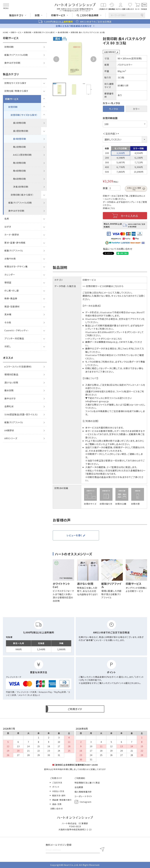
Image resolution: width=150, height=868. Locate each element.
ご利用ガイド (56, 778)
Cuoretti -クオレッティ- (17, 330)
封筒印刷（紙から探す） (22, 195)
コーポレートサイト (83, 796)
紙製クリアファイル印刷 (20, 203)
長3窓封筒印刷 (21, 131)
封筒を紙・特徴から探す (16, 91)
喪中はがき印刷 (16, 211)
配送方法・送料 (59, 795)
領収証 (8, 282)
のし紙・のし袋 (12, 290)
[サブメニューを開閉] (44, 83)
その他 (8, 322)
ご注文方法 (57, 783)
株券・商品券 (11, 298)
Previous (56, 59)
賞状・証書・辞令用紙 (15, 243)
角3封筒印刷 (19, 163)
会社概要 (79, 787)
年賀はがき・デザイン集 (16, 266)
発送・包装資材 (12, 306)
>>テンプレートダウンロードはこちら (104, 339)
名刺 (7, 219)
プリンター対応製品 (14, 338)
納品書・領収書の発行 (62, 800)
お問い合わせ (57, 809)
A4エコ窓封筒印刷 (22, 155)
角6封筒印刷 (19, 179)
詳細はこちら (109, 208)
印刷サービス (16, 32)
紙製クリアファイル (14, 251)
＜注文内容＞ (111, 134)
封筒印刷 (28, 32)
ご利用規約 (80, 778)
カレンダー (10, 275)
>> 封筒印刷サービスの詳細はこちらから (103, 286)
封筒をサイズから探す (15, 83)
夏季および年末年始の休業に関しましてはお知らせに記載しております (75, 769)
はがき (8, 227)
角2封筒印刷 (19, 147)
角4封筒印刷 (19, 171)
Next (93, 59)
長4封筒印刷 (63, 32)
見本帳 (8, 314)
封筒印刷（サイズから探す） (44, 32)
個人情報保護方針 (83, 792)
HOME (6, 32)
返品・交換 (57, 804)
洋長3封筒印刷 (21, 187)
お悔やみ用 (10, 259)
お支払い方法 (58, 791)
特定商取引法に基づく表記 (87, 783)
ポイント (56, 787)
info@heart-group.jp (97, 401)
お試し (8, 346)
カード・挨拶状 (12, 235)
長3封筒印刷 (19, 123)
